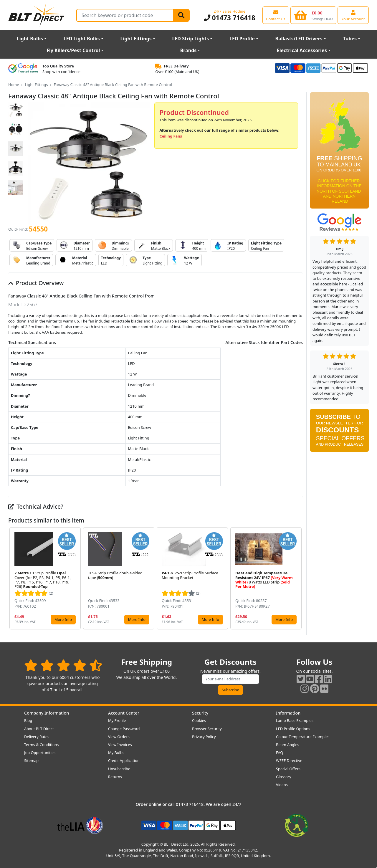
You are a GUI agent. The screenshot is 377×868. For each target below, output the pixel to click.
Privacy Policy (204, 737)
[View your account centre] (353, 15)
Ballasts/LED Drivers (299, 39)
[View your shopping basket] (314, 15)
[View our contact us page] (276, 15)
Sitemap (31, 760)
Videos (282, 785)
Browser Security (207, 729)
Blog (28, 720)
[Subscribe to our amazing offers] (231, 679)
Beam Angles (288, 745)
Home (14, 85)
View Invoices (120, 745)
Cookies (199, 720)
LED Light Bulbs (82, 39)
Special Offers (288, 769)
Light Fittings (136, 39)
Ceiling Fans (171, 136)
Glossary (284, 777)
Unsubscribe (119, 769)
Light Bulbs (30, 39)
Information (288, 713)
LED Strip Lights (190, 39)
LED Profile (242, 39)
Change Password (124, 729)
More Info (63, 619)
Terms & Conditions (41, 745)
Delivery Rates (37, 737)
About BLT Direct (39, 729)
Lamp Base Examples (295, 720)
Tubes (350, 39)
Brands (188, 50)
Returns (115, 777)
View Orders (119, 737)
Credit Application (124, 760)
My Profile (117, 720)
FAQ (280, 753)
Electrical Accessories (302, 50)
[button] (298, 578)
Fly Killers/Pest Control (73, 50)
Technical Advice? (36, 506)
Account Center (124, 713)
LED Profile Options (293, 729)
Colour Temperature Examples (303, 737)
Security (200, 713)
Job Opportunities (40, 753)
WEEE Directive (289, 760)
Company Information (47, 713)
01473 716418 (230, 18)
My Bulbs (116, 753)
